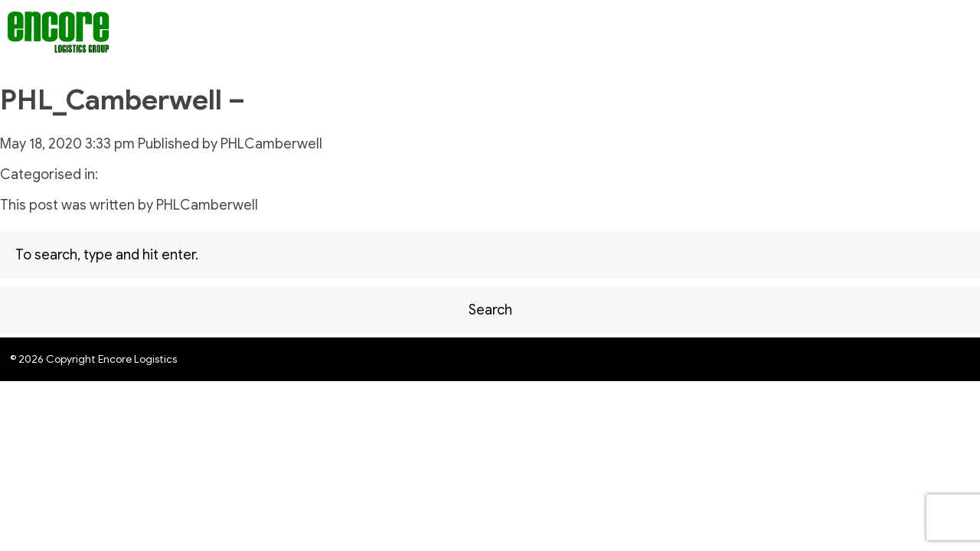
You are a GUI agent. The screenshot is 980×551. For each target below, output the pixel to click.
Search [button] (490, 310)
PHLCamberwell (271, 144)
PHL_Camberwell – (122, 100)
